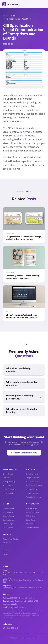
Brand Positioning (9, 489)
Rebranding (7, 478)
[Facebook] (4, 628)
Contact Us (7, 550)
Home (6, 16)
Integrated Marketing (33, 478)
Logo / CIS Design (9, 508)
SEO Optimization (33, 482)
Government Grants (33, 528)
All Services (7, 543)
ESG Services (31, 516)
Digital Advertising (32, 493)
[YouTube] (13, 628)
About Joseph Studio (11, 539)
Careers (6, 554)
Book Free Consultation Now (24, 453)
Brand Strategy (8, 474)
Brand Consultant (9, 493)
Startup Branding (9, 482)
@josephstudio (12, 604)
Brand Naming (8, 485)
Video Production (32, 512)
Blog (13, 16)
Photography (8, 528)
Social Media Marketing (34, 485)
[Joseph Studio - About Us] (11, 4)
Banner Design (8, 524)
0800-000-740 (15, 598)
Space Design (31, 520)
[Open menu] (44, 4)
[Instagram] (8, 628)
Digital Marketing (32, 474)
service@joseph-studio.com (17, 607)
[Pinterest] (17, 628)
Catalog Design (8, 520)
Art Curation (30, 524)
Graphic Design (8, 516)
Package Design (9, 512)
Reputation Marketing (34, 497)
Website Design (31, 508)
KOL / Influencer (32, 489)
